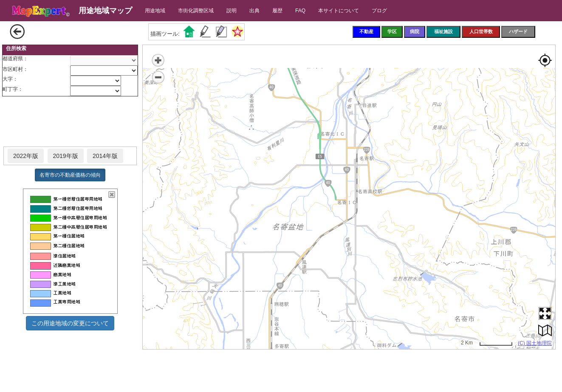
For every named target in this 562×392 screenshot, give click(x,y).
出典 (254, 11)
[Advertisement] (70, 122)
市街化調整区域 (196, 11)
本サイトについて (339, 11)
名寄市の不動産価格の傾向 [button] (70, 175)
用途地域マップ (105, 11)
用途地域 (155, 11)
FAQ (300, 11)
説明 (232, 11)
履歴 (277, 11)
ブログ (379, 11)
